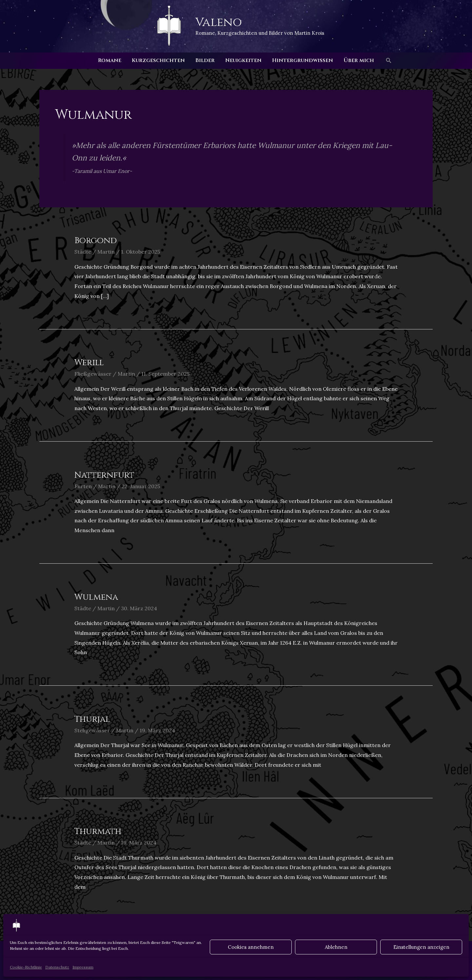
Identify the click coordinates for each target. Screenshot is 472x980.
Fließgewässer (93, 374)
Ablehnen (336, 947)
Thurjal (92, 719)
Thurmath (98, 832)
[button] (389, 61)
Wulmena (96, 597)
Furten (83, 486)
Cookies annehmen (251, 947)
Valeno (219, 22)
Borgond (96, 241)
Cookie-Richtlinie (26, 967)
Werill (89, 363)
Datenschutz (57, 967)
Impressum (83, 967)
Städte (83, 252)
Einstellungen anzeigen (421, 947)
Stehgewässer (92, 730)
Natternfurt (104, 475)
